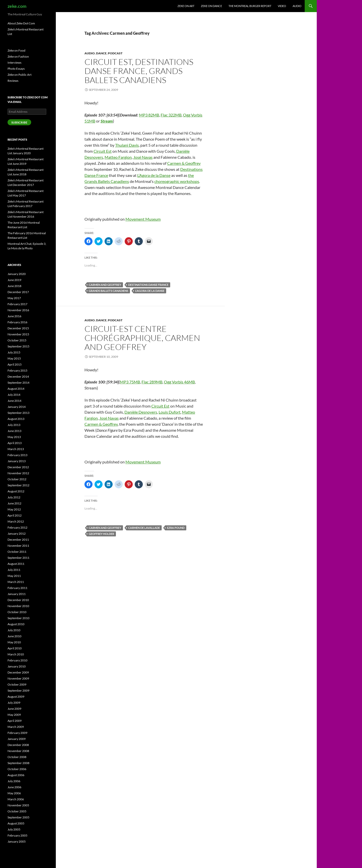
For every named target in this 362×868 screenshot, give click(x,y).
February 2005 (17, 835)
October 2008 (17, 757)
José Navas (143, 157)
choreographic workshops (177, 181)
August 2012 (16, 491)
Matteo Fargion (118, 157)
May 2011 (14, 576)
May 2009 (14, 715)
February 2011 (17, 588)
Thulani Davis (127, 145)
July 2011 (14, 570)
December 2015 (18, 328)
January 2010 (17, 666)
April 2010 (15, 648)
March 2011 (16, 582)
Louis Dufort (170, 412)
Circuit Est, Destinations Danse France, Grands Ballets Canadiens (139, 71)
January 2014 (17, 407)
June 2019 (14, 280)
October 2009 (17, 684)
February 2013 (17, 455)
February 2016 (17, 322)
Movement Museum (143, 219)
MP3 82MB (149, 115)
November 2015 (18, 334)
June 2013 (14, 431)
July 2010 (14, 630)
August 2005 (16, 823)
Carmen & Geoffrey (184, 163)
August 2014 (16, 389)
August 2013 (16, 419)
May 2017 (14, 298)
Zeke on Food (16, 50)
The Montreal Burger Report (250, 6)
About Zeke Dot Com (21, 23)
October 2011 (17, 552)
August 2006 (16, 775)
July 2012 (14, 497)
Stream (107, 121)
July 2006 (14, 781)
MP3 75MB (130, 382)
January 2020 (17, 274)
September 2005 (18, 817)
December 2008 (18, 745)
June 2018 (14, 286)
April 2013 (15, 443)
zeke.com (17, 6)
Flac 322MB (171, 115)
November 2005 (18, 805)
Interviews (14, 63)
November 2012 (18, 473)
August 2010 (16, 624)
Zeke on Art (186, 6)
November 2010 (18, 606)
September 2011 (18, 558)
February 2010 (17, 660)
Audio (297, 6)
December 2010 (18, 600)
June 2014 (14, 401)
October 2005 (17, 811)
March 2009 (16, 727)
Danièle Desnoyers (141, 412)
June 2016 (14, 316)
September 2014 (18, 383)
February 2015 (17, 370)
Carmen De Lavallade (144, 528)
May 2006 (14, 793)
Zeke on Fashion (18, 56)
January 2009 (17, 739)
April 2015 (15, 364)
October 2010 (17, 612)
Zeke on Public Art (19, 75)
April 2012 (15, 515)
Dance (101, 53)
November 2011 (18, 546)
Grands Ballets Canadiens (108, 291)
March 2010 (16, 654)
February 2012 (17, 527)
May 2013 (14, 437)
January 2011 (17, 594)
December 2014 (18, 377)
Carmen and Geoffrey (105, 285)
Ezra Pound (176, 528)
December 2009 (18, 672)
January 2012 (17, 534)
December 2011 (18, 540)
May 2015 (14, 358)
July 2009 (14, 703)
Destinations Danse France (148, 285)
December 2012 (18, 467)
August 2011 (16, 564)
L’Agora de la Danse (154, 175)
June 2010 (14, 636)
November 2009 (18, 678)
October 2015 (17, 340)
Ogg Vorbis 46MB (179, 382)
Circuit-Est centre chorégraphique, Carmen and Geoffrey (142, 338)
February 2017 (17, 304)
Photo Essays (16, 69)
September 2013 (18, 413)
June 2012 (14, 503)
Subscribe (19, 122)
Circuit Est (103, 151)
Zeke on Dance (211, 6)
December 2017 (18, 292)
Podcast (115, 53)
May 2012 (14, 509)
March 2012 (16, 521)
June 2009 (14, 709)
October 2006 (17, 769)
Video (282, 6)
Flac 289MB (152, 382)
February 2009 (17, 733)
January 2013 (17, 461)
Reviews (13, 81)
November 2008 (18, 751)
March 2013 (16, 449)
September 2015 (18, 346)
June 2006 (14, 787)
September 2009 (18, 691)
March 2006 (16, 799)
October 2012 (17, 479)
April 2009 (15, 721)
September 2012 (18, 485)
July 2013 (14, 425)
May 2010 (14, 642)
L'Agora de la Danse (150, 291)
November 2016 (18, 310)
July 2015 (14, 352)
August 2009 (16, 697)
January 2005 (17, 841)
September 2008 (18, 763)
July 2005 (14, 829)
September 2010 (18, 618)
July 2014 (14, 395)
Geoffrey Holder (101, 534)
